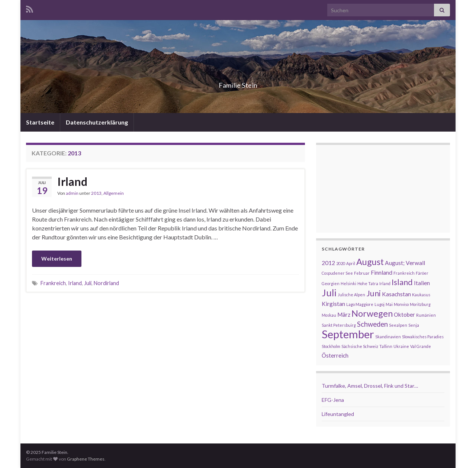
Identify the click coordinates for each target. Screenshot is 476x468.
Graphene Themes (86, 459)
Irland (72, 181)
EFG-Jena (333, 400)
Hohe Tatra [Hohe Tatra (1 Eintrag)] (368, 283)
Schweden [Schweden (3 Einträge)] (372, 324)
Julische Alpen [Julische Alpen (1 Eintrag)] (351, 295)
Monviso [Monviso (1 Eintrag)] (401, 304)
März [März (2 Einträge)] (344, 314)
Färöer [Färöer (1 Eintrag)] (422, 273)
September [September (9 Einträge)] (348, 334)
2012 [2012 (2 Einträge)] (328, 263)
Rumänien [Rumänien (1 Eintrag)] (426, 315)
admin (72, 193)
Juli (88, 283)
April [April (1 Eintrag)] (351, 263)
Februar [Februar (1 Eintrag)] (362, 273)
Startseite (40, 122)
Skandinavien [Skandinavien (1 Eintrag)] (388, 337)
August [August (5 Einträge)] (370, 262)
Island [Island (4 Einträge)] (402, 282)
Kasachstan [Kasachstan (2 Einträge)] (396, 294)
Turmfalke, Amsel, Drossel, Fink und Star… (370, 386)
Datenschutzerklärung (97, 122)
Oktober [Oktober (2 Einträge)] (404, 314)
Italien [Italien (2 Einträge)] (422, 283)
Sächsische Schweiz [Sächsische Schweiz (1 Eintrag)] (360, 346)
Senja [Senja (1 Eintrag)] (414, 325)
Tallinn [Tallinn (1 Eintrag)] (386, 346)
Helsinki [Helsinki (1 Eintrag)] (348, 283)
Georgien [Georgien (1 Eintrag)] (331, 283)
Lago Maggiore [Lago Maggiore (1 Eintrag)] (360, 304)
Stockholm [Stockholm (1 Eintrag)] (331, 346)
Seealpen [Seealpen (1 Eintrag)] (398, 325)
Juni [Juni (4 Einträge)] (374, 293)
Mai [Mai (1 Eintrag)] (389, 304)
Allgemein (114, 193)
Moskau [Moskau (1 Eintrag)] (329, 315)
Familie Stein (238, 83)
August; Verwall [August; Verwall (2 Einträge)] (405, 263)
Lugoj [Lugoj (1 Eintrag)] (379, 304)
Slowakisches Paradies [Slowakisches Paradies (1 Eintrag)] (423, 337)
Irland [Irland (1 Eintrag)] (385, 283)
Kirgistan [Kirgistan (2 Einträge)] (333, 304)
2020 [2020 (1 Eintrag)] (341, 263)
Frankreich (53, 283)
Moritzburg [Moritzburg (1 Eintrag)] (420, 304)
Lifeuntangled (338, 414)
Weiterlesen (57, 259)
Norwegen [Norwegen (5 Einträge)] (372, 313)
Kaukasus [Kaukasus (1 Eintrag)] (421, 295)
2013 (96, 193)
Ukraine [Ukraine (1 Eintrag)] (401, 346)
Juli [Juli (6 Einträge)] (329, 293)
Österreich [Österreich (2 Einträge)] (335, 355)
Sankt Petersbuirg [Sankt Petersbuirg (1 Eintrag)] (339, 325)
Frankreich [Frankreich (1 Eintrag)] (404, 273)
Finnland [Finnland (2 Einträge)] (382, 272)
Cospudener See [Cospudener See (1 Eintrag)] (337, 273)
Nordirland (106, 283)
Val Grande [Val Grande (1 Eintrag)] (421, 346)
